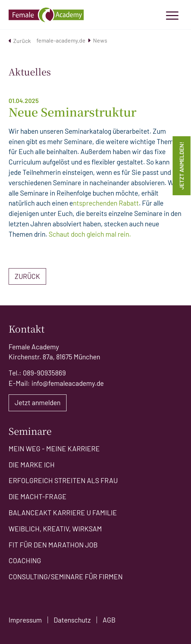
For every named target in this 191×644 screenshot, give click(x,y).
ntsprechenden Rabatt (106, 203)
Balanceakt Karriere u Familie (63, 513)
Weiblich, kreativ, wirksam (55, 529)
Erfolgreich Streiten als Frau (63, 480)
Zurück (20, 41)
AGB (109, 620)
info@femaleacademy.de (68, 383)
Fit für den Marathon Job (53, 545)
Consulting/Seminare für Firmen (66, 577)
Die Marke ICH (32, 465)
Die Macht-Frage (38, 496)
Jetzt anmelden (38, 402)
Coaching (25, 561)
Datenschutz (72, 620)
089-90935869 (44, 373)
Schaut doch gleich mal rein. (90, 234)
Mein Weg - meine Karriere (54, 449)
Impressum (25, 620)
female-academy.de (63, 40)
